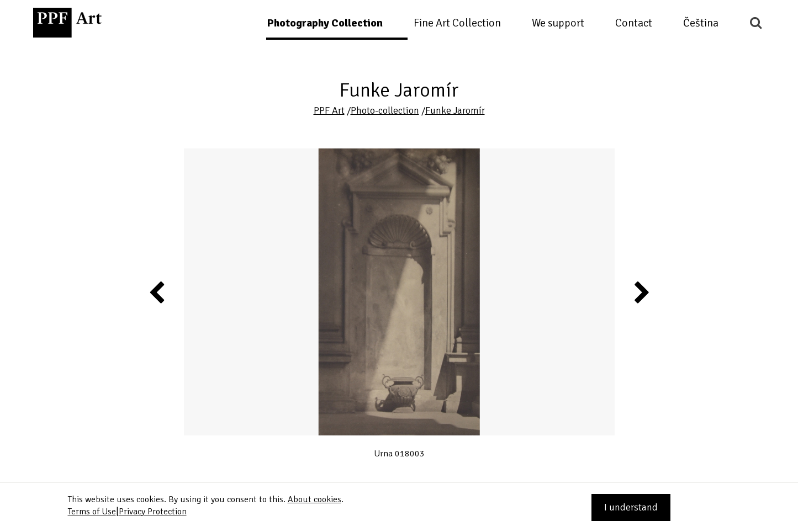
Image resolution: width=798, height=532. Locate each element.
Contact (634, 23)
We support (558, 23)
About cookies (315, 499)
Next (641, 292)
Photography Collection (325, 23)
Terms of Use (92, 512)
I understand (631, 507)
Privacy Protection (153, 512)
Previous (157, 292)
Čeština (701, 23)
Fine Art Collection (457, 23)
